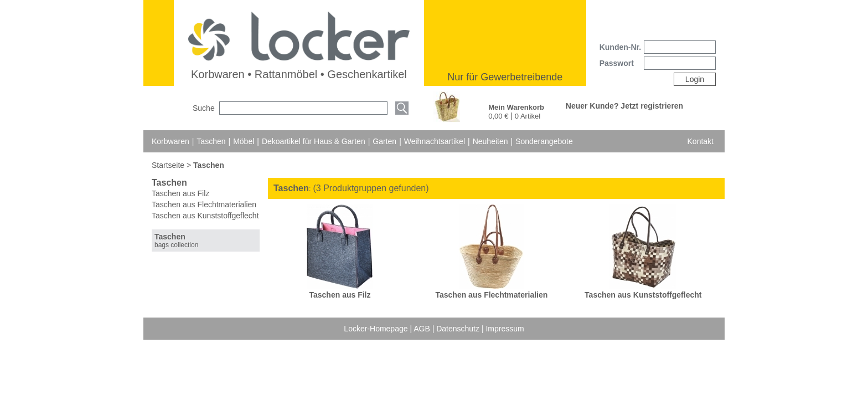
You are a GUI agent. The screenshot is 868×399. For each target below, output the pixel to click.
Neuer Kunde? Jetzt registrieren (624, 106)
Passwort (617, 63)
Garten (384, 141)
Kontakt (701, 141)
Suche (204, 108)
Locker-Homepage (377, 329)
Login (695, 79)
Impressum (505, 329)
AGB (423, 329)
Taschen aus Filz (180, 193)
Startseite (169, 165)
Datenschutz (459, 329)
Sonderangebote (544, 141)
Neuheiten (490, 141)
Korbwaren (170, 141)
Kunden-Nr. (620, 47)
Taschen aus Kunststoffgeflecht (205, 216)
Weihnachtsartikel (435, 141)
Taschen (211, 141)
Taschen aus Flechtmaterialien (204, 204)
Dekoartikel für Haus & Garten (314, 141)
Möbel (244, 141)
